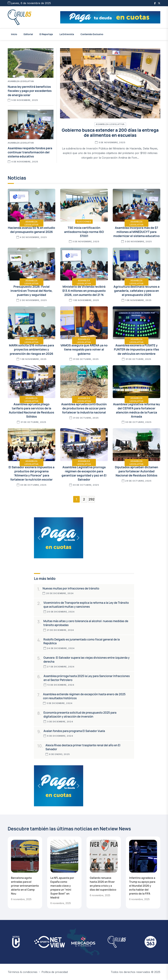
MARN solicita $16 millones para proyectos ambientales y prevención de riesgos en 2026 (31, 349)
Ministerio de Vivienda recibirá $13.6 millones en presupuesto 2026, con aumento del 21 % (84, 291)
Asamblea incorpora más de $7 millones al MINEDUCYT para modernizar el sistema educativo (136, 232)
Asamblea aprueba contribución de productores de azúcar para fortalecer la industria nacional (84, 408)
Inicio (14, 34)
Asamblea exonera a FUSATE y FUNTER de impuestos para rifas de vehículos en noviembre (137, 349)
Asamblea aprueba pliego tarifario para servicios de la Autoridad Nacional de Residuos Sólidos (31, 410)
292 (92, 499)
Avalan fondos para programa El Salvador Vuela (74, 731)
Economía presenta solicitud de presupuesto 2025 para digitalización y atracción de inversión (80, 715)
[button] (110, 17)
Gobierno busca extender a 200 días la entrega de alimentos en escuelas (110, 133)
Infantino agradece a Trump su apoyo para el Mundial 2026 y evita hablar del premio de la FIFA (142, 886)
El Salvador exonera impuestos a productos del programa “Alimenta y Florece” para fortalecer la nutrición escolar (31, 473)
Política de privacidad (55, 972)
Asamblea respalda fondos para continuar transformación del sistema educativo (30, 152)
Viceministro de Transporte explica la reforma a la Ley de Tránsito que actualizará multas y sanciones (86, 605)
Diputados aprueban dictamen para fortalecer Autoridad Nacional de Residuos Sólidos (136, 471)
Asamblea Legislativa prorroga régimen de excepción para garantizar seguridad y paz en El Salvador (84, 473)
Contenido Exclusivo (92, 34)
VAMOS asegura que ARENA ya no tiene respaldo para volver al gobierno (84, 349)
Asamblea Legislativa (110, 124)
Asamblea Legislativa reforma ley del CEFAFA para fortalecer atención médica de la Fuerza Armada (136, 410)
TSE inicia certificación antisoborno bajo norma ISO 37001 (84, 232)
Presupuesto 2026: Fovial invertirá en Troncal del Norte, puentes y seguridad (32, 291)
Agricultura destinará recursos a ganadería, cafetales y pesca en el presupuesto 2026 (136, 291)
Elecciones (84, 222)
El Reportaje (46, 34)
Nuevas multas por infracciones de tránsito (71, 588)
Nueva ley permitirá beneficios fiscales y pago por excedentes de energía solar (30, 91)
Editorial (28, 34)
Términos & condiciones (23, 972)
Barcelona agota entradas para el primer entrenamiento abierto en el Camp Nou (25, 886)
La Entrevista (67, 34)
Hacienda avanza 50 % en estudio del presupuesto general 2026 (31, 230)
